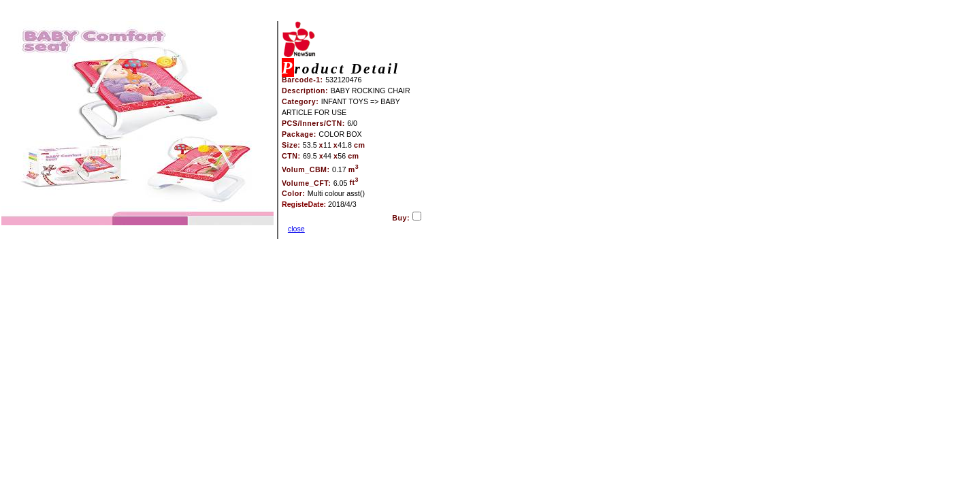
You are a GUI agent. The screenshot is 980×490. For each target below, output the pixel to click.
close (296, 229)
